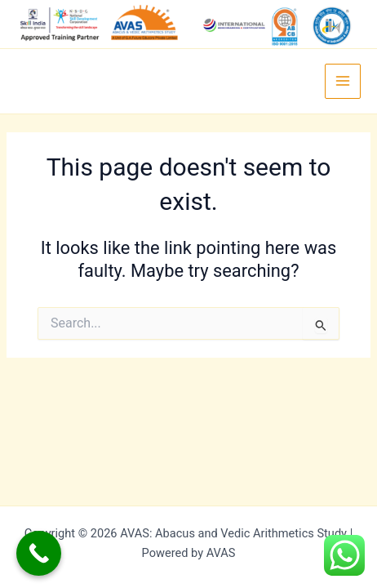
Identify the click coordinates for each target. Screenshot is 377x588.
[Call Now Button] (39, 553)
